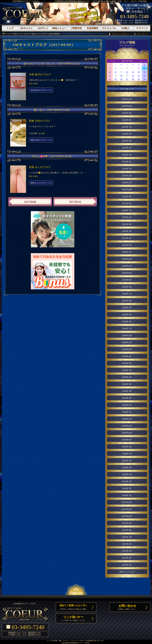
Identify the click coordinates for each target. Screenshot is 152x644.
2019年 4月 (127, 391)
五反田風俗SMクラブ (76, 643)
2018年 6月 (127, 461)
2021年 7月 (127, 210)
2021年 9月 (127, 196)
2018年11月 (127, 426)
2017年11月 (127, 509)
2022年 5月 (127, 141)
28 (133, 79)
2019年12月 (127, 335)
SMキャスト (27, 28)
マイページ (142, 28)
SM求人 (125, 28)
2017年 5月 (127, 551)
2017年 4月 (127, 558)
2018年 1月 (127, 495)
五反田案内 (92, 28)
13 (127, 72)
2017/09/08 (30, 202)
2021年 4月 (127, 231)
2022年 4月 (127, 148)
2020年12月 (127, 259)
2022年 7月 (127, 127)
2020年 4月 (127, 308)
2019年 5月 (127, 384)
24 (110, 79)
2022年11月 (127, 99)
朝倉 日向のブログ (40, 121)
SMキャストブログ (21, 34)
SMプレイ (43, 28)
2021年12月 (127, 176)
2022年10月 (127, 106)
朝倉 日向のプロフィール (41, 140)
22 (139, 76)
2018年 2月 (127, 488)
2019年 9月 (127, 356)
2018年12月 (127, 419)
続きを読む (34, 83)
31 (133, 65)
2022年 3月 (127, 155)
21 (133, 76)
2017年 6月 (127, 544)
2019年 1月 (127, 412)
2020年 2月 (127, 322)
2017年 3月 (127, 565)
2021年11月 (127, 183)
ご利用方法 (76, 28)
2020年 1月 (127, 329)
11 (115, 72)
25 (115, 79)
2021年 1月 (127, 252)
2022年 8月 (127, 120)
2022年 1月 (127, 169)
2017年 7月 (127, 537)
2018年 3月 (127, 481)
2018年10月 (127, 433)
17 (110, 76)
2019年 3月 (127, 398)
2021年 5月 (127, 224)
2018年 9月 (127, 440)
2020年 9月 (127, 280)
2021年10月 (127, 189)
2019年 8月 (127, 363)
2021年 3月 (127, 238)
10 (110, 72)
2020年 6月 (127, 301)
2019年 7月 (127, 370)
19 (121, 76)
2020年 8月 (127, 287)
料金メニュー (59, 28)
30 (144, 79)
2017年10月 (127, 516)
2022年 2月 (127, 162)
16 (144, 72)
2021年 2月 (127, 245)
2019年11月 (127, 342)
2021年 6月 (127, 217)
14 (133, 72)
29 (121, 65)
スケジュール (109, 28)
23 (144, 76)
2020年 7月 (127, 294)
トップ (8, 34)
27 (110, 65)
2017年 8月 (127, 530)
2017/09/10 (75, 202)
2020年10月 (127, 273)
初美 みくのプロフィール (41, 183)
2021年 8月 (127, 203)
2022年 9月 (127, 113)
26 (121, 79)
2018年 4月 (127, 474)
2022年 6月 (127, 134)
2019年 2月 (127, 405)
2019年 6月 (127, 377)
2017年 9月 (127, 523)
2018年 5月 (127, 468)
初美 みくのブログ (40, 167)
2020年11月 (127, 266)
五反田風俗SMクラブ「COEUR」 (26, 1)
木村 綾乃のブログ (40, 74)
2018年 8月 (127, 447)
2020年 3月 (127, 315)
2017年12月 (127, 502)
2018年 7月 (127, 454)
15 (139, 72)
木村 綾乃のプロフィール (41, 90)
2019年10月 (127, 349)
